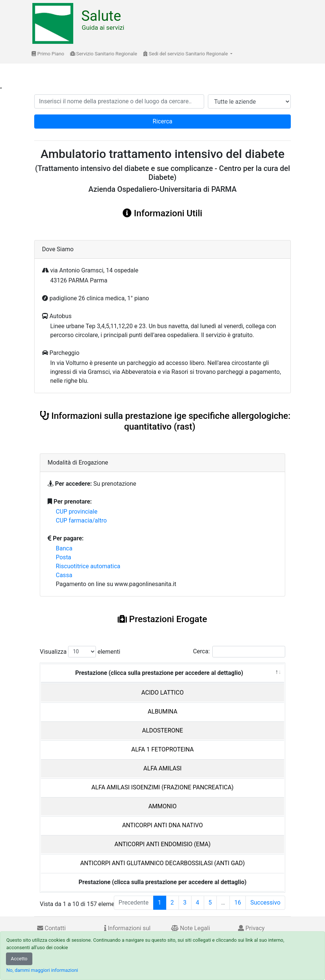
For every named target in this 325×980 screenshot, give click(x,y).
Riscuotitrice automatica (88, 566)
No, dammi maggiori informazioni (42, 970)
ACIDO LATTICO (162, 693)
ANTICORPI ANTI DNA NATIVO (162, 825)
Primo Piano (48, 54)
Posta (63, 557)
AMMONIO (162, 806)
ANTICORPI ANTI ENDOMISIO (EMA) (163, 844)
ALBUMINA (162, 711)
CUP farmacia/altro (81, 520)
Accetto (19, 959)
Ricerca (163, 121)
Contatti (52, 928)
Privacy (251, 928)
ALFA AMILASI (163, 768)
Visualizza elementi (80, 652)
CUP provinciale (77, 512)
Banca (64, 548)
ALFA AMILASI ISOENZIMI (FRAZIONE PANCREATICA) (162, 787)
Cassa (64, 575)
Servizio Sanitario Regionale (104, 54)
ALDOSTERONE (162, 730)
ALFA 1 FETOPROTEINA (162, 749)
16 (238, 903)
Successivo (265, 903)
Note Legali (191, 928)
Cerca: (239, 652)
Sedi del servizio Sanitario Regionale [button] (186, 54)
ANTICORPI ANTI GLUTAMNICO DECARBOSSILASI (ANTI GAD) (163, 863)
